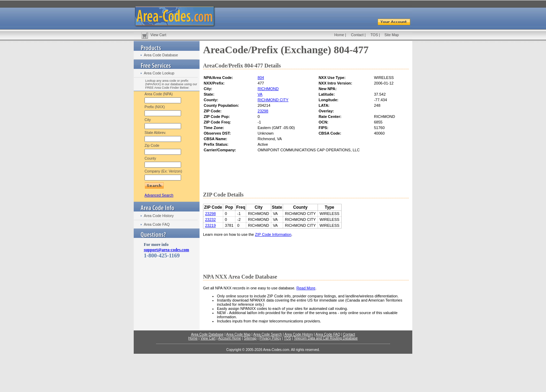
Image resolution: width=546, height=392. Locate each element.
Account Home (229, 338)
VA (260, 94)
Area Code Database (161, 55)
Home (339, 35)
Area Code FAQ (157, 224)
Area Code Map (238, 334)
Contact (357, 35)
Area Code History (159, 216)
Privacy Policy (270, 338)
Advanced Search (159, 195)
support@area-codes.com (166, 250)
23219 (210, 225)
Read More (306, 288)
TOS (374, 35)
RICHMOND (268, 89)
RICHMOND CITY (273, 100)
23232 (210, 219)
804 (261, 78)
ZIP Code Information (273, 234)
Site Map (392, 35)
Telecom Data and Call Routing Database (326, 338)
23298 (263, 111)
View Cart (158, 35)
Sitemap (250, 338)
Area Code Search (267, 334)
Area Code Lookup (159, 73)
